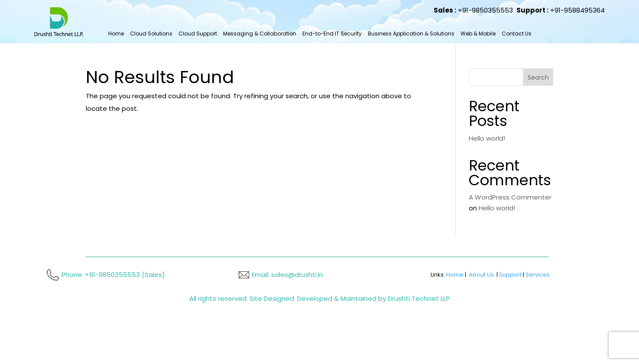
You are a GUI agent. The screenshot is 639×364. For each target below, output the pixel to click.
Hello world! (487, 138)
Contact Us (517, 34)
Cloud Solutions (151, 34)
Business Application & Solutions (411, 34)
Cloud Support (198, 34)
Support (510, 275)
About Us (481, 275)
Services (538, 275)
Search (538, 77)
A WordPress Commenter (510, 197)
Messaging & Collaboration (260, 34)
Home (116, 34)
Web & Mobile (478, 34)
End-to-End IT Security (332, 34)
